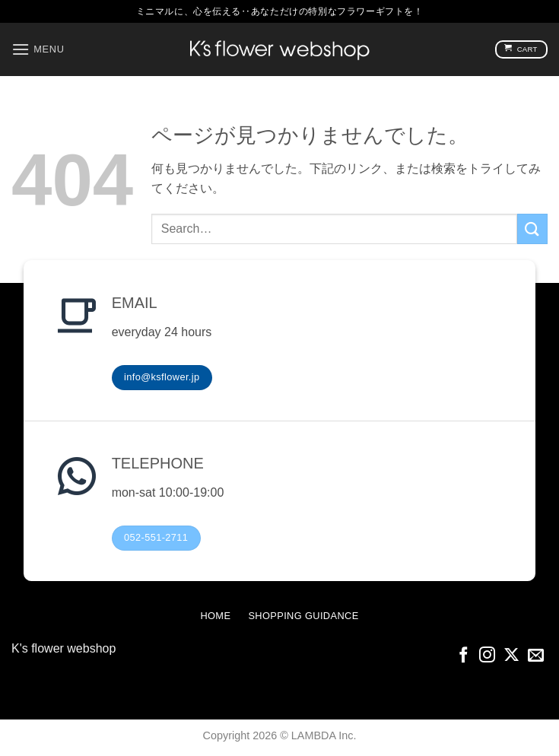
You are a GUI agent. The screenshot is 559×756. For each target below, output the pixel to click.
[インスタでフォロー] (487, 656)
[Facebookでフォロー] (464, 656)
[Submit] (532, 229)
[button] (38, 49)
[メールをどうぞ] (536, 656)
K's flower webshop (64, 648)
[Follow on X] (511, 656)
